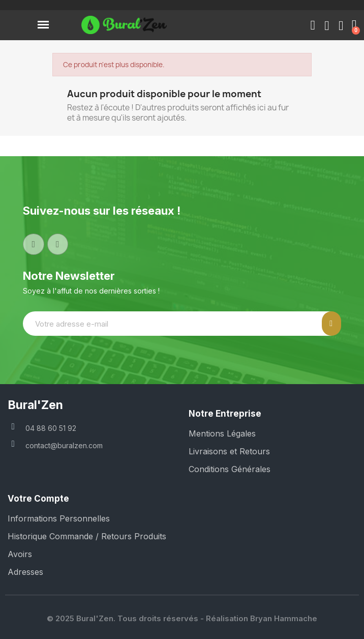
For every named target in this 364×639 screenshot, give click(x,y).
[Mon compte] (327, 26)
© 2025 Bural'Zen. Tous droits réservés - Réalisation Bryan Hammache (182, 618)
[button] (313, 25)
